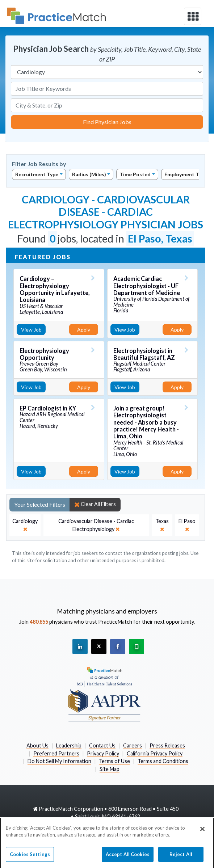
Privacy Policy (103, 753)
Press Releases (167, 745)
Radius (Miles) (89, 174)
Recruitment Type (37, 174)
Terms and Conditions (163, 761)
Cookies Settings (30, 858)
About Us (37, 745)
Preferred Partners (56, 753)
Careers (133, 745)
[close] (25, 525)
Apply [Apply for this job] (84, 330)
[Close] (202, 833)
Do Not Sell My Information (59, 761)
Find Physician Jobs (107, 122)
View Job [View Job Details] (31, 330)
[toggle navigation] (193, 16)
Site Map (110, 769)
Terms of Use (114, 761)
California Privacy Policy (155, 753)
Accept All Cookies (128, 858)
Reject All (181, 858)
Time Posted (135, 174)
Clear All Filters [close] (95, 504)
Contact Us (102, 745)
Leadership (69, 745)
